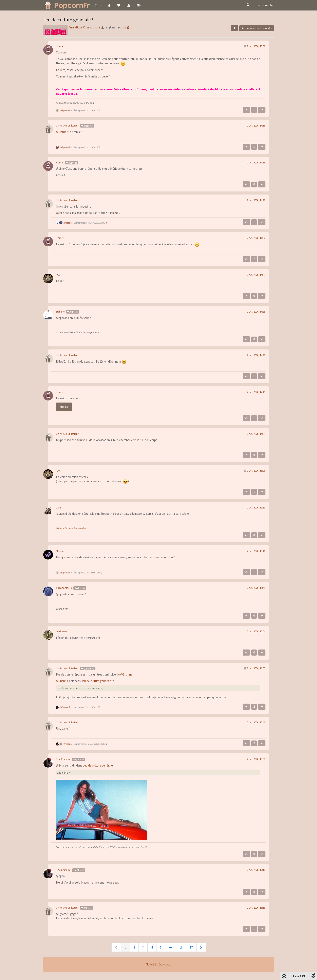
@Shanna (88, 669)
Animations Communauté (84, 27)
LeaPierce (61, 631)
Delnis (59, 508)
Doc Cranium (63, 759)
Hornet (60, 46)
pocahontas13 (64, 588)
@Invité (72, 163)
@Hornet (87, 126)
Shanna (60, 551)
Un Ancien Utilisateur (67, 126)
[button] (98, 5)
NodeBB (151, 964)
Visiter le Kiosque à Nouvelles (71, 528)
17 (191, 947)
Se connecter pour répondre (257, 28)
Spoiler (64, 407)
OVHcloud (165, 964)
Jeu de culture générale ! (97, 681)
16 (181, 947)
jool (58, 275)
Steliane (60, 312)
